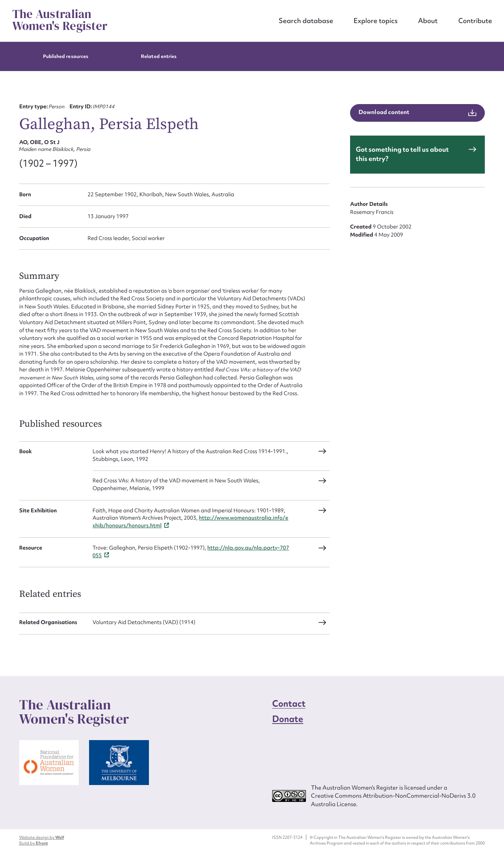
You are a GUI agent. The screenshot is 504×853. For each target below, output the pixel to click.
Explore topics (376, 21)
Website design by (42, 837)
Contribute (475, 21)
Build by (34, 843)
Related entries (159, 56)
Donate (288, 719)
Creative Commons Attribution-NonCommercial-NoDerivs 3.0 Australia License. (393, 800)
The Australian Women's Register (60, 20)
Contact (289, 704)
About (428, 21)
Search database (306, 21)
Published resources (66, 56)
